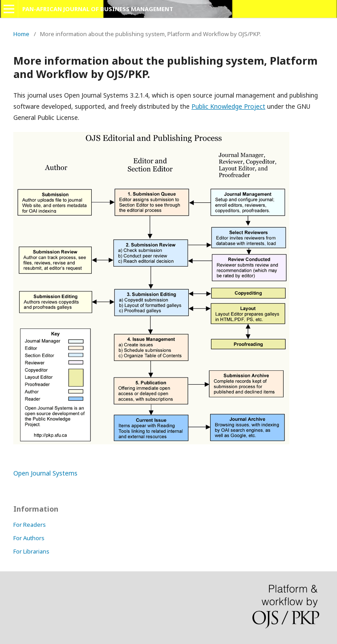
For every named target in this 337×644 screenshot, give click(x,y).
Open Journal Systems (45, 473)
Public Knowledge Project (228, 106)
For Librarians (31, 551)
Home (21, 34)
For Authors (29, 538)
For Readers (30, 525)
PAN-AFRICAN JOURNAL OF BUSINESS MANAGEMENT (98, 9)
